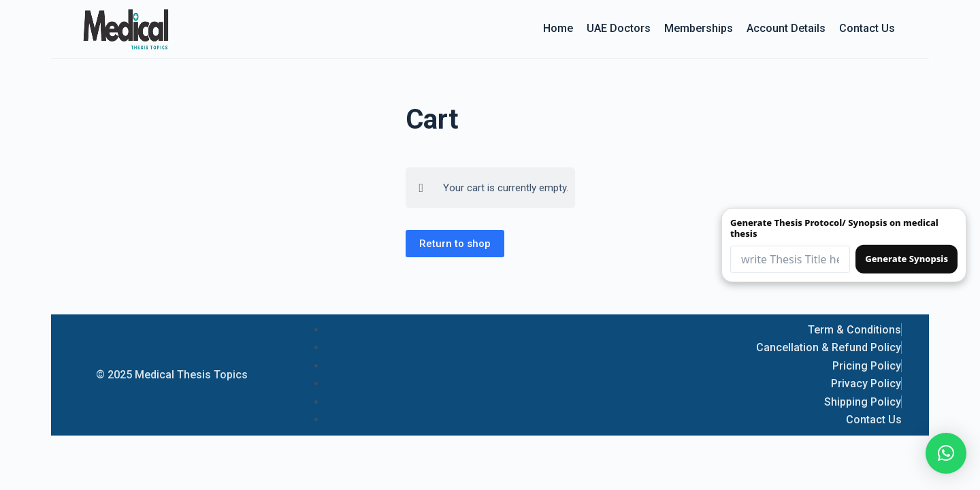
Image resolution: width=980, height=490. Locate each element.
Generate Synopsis (906, 259)
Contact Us (867, 28)
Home (558, 28)
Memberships (699, 28)
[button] (946, 453)
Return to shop (455, 244)
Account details (786, 28)
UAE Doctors (619, 28)
